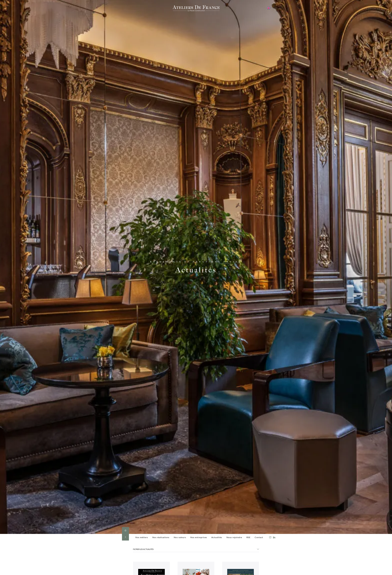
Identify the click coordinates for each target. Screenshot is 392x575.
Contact (259, 537)
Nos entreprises (199, 537)
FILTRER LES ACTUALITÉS (143, 549)
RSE (248, 537)
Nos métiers (142, 537)
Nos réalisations (161, 537)
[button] (196, 550)
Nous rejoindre (234, 537)
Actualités (217, 537)
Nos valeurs (180, 537)
